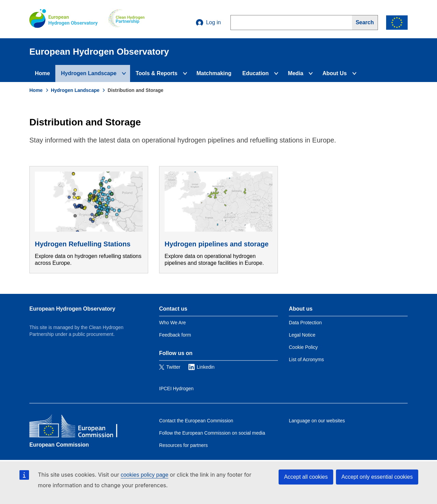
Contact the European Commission (196, 421)
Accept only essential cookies (377, 477)
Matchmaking (214, 73)
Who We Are (172, 323)
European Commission (59, 445)
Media (295, 73)
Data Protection (305, 323)
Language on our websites (317, 421)
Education (256, 73)
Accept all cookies (306, 477)
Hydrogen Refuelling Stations (83, 244)
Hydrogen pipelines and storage (217, 244)
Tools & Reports (156, 73)
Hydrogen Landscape (89, 73)
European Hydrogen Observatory (72, 309)
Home (42, 73)
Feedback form (175, 335)
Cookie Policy (303, 347)
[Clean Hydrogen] (126, 19)
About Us (334, 73)
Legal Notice (302, 335)
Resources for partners (183, 445)
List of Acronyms (306, 359)
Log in (208, 23)
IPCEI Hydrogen (176, 389)
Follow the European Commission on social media (212, 433)
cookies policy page (144, 475)
